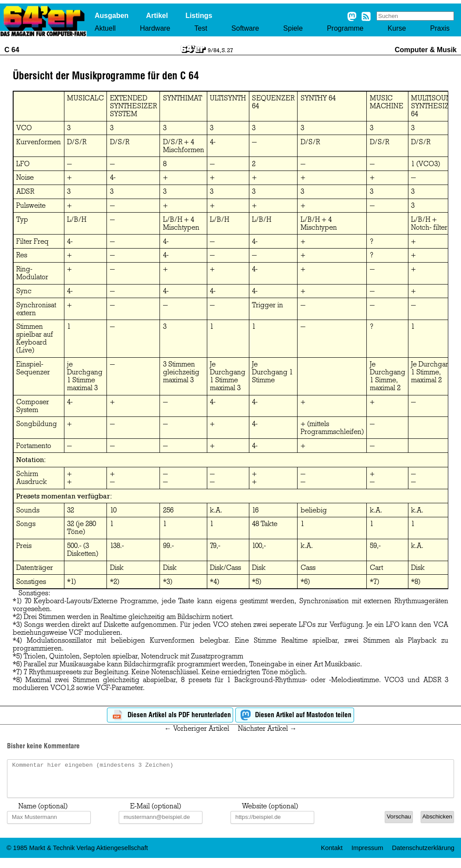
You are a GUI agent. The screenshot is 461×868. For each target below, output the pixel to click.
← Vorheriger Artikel (197, 729)
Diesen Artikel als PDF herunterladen (170, 715)
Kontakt (332, 854)
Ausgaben (112, 16)
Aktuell (105, 28)
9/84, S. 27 (220, 50)
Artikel (157, 16)
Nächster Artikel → (267, 729)
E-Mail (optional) (156, 813)
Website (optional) (270, 813)
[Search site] (415, 16)
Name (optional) (43, 813)
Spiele (293, 28)
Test (201, 28)
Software (245, 28)
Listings (199, 16)
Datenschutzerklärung (423, 854)
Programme (345, 28)
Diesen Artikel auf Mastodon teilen (295, 715)
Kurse (397, 28)
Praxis (440, 28)
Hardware (155, 28)
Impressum (367, 854)
